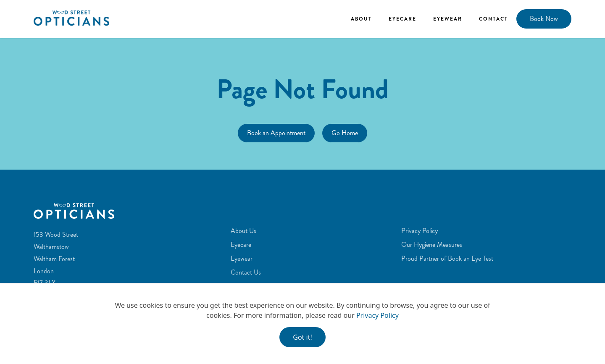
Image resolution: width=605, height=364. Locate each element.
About (361, 19)
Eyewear (448, 19)
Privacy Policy (377, 315)
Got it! (302, 337)
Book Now (544, 19)
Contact (493, 19)
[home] (71, 18)
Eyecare (402, 19)
